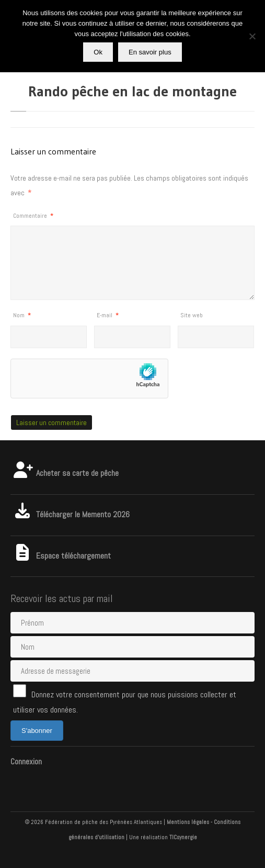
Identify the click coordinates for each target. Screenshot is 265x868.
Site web (192, 315)
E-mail (108, 315)
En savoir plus (150, 52)
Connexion (26, 761)
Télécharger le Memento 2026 (70, 514)
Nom (22, 315)
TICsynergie (183, 837)
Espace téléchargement (61, 556)
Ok (98, 52)
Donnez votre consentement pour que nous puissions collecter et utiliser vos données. (125, 700)
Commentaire (33, 216)
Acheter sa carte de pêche (65, 473)
